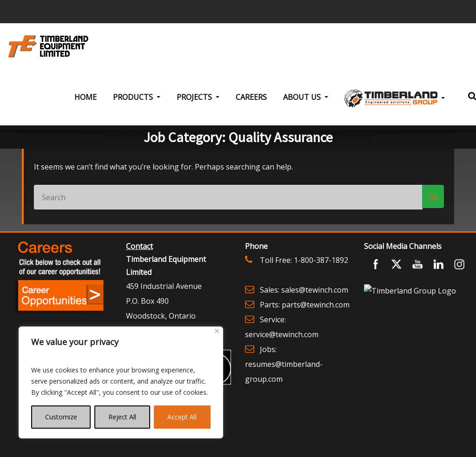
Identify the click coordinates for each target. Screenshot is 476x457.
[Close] (217, 331)
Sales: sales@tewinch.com (304, 296)
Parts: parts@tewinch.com (305, 311)
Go (433, 203)
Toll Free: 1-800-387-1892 (304, 267)
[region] (121, 382)
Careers (251, 104)
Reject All (122, 417)
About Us (306, 104)
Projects (198, 104)
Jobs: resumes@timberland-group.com (284, 371)
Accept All (182, 417)
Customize (61, 417)
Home (86, 104)
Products (137, 104)
